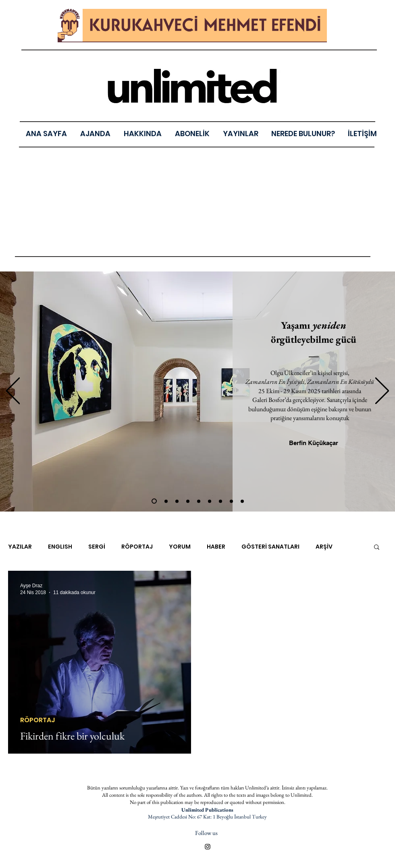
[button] (240, 134)
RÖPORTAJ (137, 547)
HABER (216, 547)
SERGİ (97, 547)
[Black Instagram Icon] (208, 847)
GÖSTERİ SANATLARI (270, 547)
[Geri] (13, 391)
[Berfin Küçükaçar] (313, 443)
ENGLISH (60, 547)
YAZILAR (20, 547)
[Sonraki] (382, 391)
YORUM (180, 547)
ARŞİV (324, 547)
